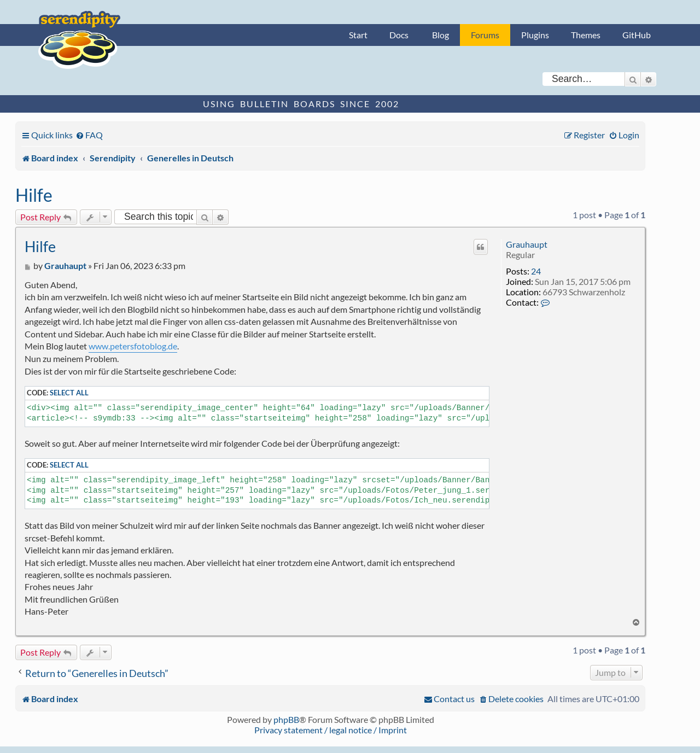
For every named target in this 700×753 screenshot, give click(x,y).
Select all (69, 393)
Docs (399, 35)
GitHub (637, 35)
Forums (485, 35)
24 (536, 271)
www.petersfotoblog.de (133, 346)
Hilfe (34, 195)
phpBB (286, 719)
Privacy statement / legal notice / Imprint (331, 730)
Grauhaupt (527, 244)
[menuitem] (89, 135)
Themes (586, 35)
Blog (441, 35)
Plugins (535, 35)
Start (358, 35)
